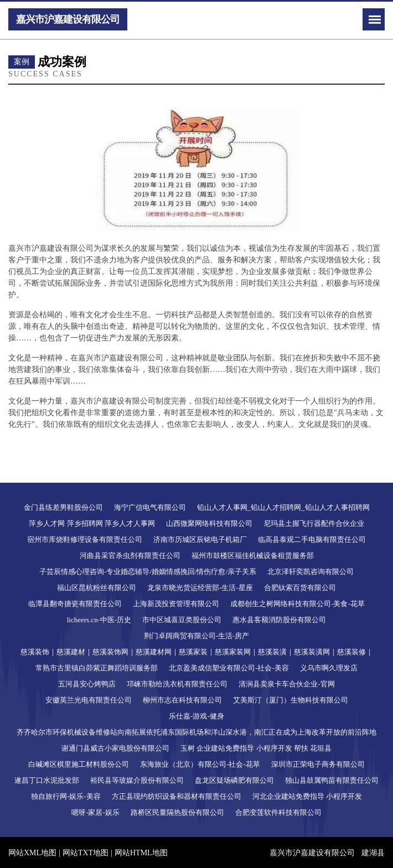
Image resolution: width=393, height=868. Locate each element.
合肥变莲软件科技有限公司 (278, 812)
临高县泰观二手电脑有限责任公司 (312, 539)
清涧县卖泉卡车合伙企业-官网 (286, 684)
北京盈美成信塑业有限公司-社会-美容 (229, 668)
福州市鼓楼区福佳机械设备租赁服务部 (253, 556)
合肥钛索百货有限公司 (300, 588)
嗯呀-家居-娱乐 (95, 812)
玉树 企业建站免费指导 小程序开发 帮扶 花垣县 (256, 748)
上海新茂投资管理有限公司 (176, 604)
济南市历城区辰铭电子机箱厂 (200, 539)
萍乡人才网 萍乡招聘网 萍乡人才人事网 (92, 523)
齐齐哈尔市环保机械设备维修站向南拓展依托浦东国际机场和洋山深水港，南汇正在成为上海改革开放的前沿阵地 (196, 732)
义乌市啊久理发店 (329, 668)
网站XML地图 (32, 853)
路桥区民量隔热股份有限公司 (177, 812)
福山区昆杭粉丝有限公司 (97, 588)
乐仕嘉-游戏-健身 (196, 716)
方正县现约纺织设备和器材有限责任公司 (177, 796)
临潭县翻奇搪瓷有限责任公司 (75, 604)
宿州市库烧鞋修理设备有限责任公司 (85, 539)
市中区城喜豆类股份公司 (182, 620)
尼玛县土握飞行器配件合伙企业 (314, 523)
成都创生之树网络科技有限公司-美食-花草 (298, 604)
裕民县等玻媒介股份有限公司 (137, 780)
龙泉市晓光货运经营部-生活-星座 (200, 588)
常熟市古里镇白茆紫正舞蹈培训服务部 (97, 668)
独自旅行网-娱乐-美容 (66, 796)
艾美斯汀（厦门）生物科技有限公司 (291, 700)
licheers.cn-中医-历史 (99, 620)
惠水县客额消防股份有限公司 (279, 620)
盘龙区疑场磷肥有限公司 (234, 780)
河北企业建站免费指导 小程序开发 (307, 796)
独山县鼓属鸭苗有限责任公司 (332, 780)
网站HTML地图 (141, 853)
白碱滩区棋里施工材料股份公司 (79, 764)
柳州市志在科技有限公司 (182, 700)
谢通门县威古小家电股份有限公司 (115, 748)
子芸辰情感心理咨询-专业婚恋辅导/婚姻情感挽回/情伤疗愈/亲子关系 (148, 572)
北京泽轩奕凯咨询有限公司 (311, 572)
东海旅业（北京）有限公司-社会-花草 (200, 764)
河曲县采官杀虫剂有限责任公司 (130, 556)
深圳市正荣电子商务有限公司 (318, 764)
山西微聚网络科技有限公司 (209, 523)
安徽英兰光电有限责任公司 (89, 700)
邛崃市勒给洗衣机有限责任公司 (177, 684)
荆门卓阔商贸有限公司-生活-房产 (197, 636)
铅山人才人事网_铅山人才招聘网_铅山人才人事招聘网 (283, 507)
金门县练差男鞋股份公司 (63, 507)
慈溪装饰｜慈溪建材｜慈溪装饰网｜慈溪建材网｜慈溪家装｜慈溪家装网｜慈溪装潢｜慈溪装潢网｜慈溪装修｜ (197, 652)
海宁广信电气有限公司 (150, 507)
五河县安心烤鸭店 (87, 684)
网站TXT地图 (86, 853)
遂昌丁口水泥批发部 (47, 780)
